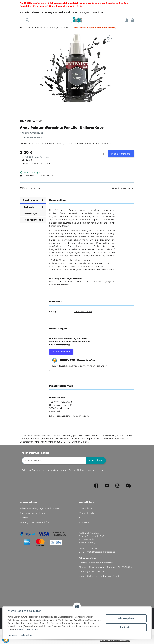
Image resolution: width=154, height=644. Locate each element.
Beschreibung (33, 200)
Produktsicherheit (33, 220)
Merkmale (33, 207)
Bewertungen (33, 213)
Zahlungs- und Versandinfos (35, 522)
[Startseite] (21, 28)
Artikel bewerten (61, 352)
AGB (81, 518)
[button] (127, 20)
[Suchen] (27, 20)
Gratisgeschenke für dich (33, 513)
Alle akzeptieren (126, 618)
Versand (45, 157)
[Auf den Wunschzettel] (108, 38)
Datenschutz (27, 635)
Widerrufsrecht (87, 513)
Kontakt (24, 518)
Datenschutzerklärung (27, 629)
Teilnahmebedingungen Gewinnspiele (40, 508)
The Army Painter (83, 312)
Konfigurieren (126, 627)
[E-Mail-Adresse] (54, 461)
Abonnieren (96, 460)
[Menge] (93, 154)
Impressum (13, 635)
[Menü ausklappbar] (21, 20)
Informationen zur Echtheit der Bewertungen (115, 641)
